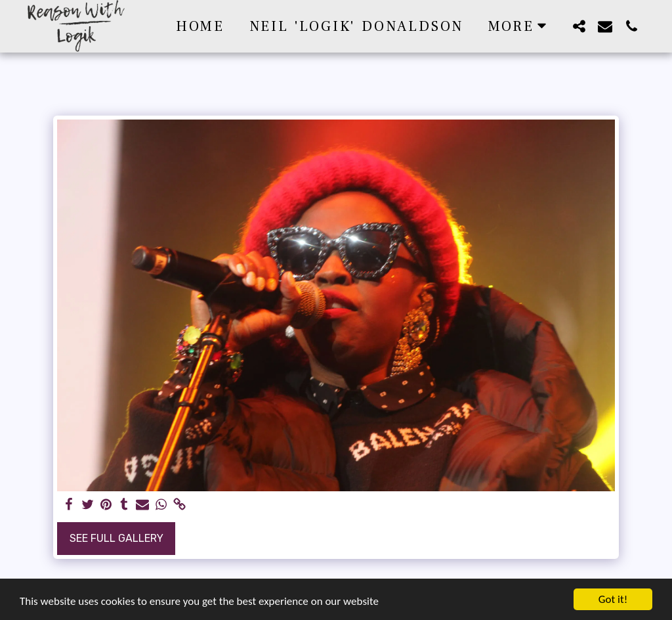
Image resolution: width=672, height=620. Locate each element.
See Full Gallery (116, 538)
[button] (579, 26)
